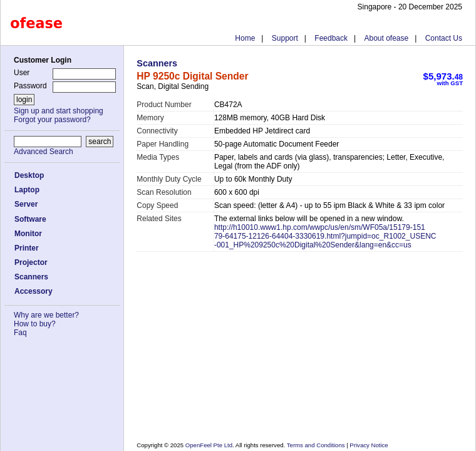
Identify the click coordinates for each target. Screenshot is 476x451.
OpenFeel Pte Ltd (209, 445)
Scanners (31, 277)
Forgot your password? (52, 120)
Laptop (27, 190)
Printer (27, 248)
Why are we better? (46, 315)
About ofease (386, 38)
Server (26, 204)
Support (285, 38)
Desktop (29, 175)
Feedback (331, 38)
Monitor (28, 234)
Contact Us (444, 38)
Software (30, 219)
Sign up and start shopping (59, 111)
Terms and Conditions (317, 445)
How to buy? (35, 324)
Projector (31, 262)
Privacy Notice (368, 445)
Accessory (34, 291)
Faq (20, 333)
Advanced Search (44, 152)
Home (245, 38)
